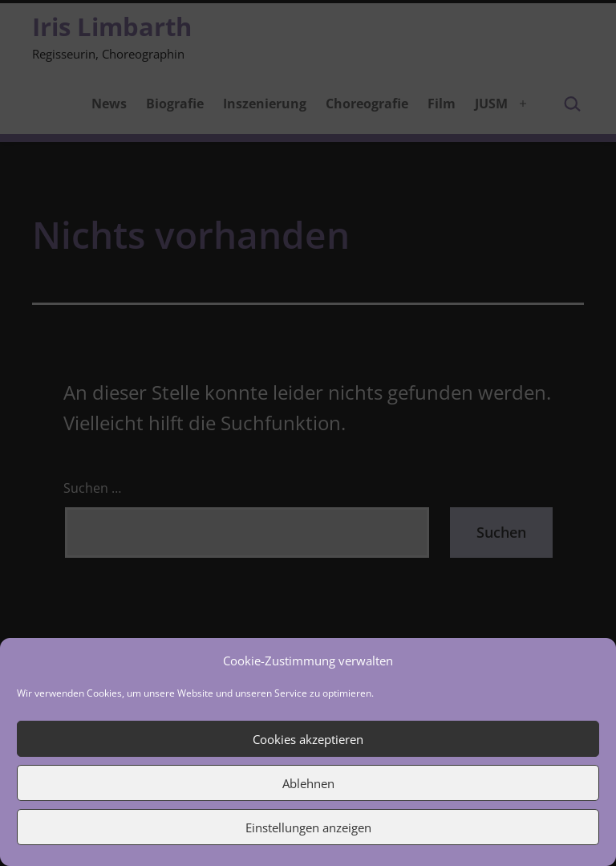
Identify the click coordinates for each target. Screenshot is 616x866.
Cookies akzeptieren (308, 739)
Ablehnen (308, 783)
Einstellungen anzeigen (308, 827)
